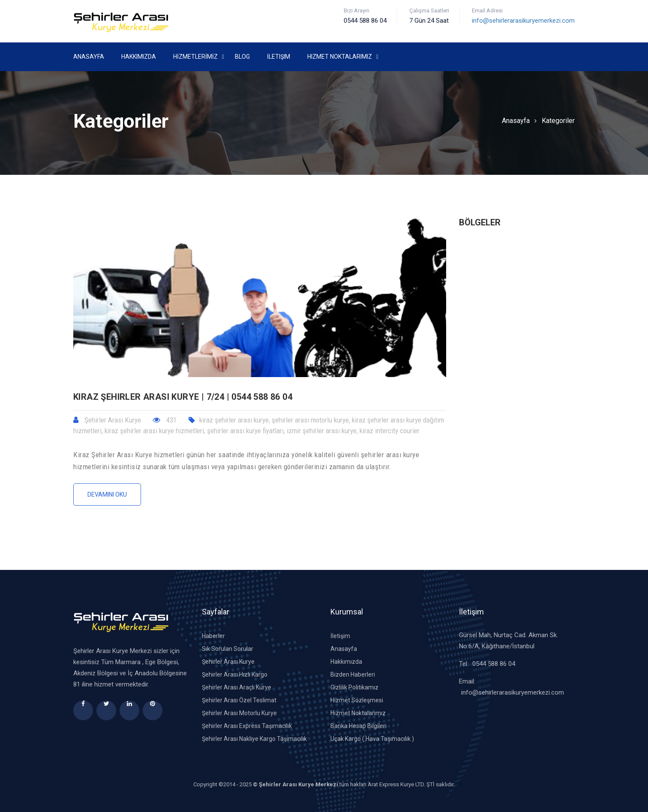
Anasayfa (89, 57)
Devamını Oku (107, 494)
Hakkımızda (139, 57)
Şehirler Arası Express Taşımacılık (247, 726)
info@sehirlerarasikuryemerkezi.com (523, 21)
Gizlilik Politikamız (354, 687)
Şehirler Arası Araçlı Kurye (237, 687)
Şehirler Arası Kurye (228, 662)
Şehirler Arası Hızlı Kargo (235, 674)
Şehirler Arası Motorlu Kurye (239, 713)
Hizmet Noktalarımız (340, 57)
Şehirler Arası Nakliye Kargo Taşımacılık (254, 739)
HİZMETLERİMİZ (195, 57)
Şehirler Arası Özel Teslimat (239, 700)
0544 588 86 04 (494, 664)
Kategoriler (558, 121)
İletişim (279, 57)
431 (165, 420)
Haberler (213, 636)
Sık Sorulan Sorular (228, 649)
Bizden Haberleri (353, 674)
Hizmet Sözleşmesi (357, 700)
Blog (242, 57)
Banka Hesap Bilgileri (358, 726)
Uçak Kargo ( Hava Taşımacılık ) (372, 739)
